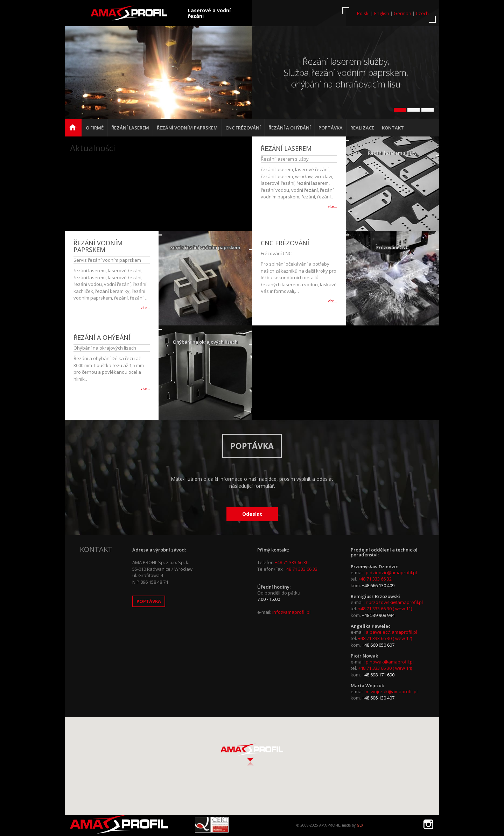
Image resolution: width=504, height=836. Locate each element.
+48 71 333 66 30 (292, 562)
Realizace (362, 128)
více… (332, 206)
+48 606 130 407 (378, 698)
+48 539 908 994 (378, 615)
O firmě (95, 128)
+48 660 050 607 (378, 645)
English (382, 13)
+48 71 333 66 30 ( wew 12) (385, 638)
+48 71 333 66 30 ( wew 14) (385, 668)
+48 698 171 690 (378, 675)
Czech (422, 13)
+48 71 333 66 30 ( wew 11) (385, 609)
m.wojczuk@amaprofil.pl (392, 691)
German (402, 13)
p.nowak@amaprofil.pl (390, 662)
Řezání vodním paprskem (187, 128)
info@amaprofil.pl (291, 612)
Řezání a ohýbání (290, 128)
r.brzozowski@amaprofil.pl (394, 602)
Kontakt (393, 128)
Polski (363, 13)
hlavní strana (75, 131)
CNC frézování (243, 128)
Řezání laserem (130, 128)
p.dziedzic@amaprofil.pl (391, 572)
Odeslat (252, 514)
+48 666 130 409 (378, 585)
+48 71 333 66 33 (301, 569)
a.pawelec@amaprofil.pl (391, 632)
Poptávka (331, 128)
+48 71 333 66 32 (375, 579)
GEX (360, 825)
